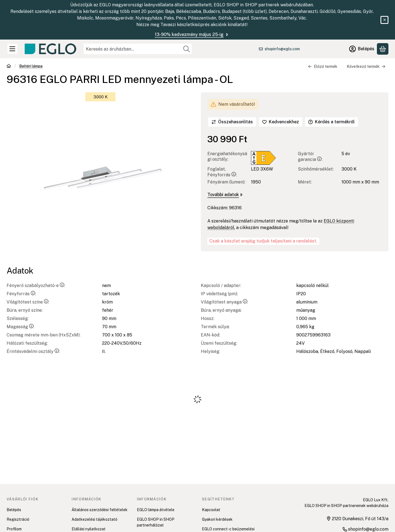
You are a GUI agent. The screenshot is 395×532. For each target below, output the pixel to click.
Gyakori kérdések (217, 519)
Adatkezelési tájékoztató (94, 519)
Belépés (14, 510)
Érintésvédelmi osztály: (33, 351)
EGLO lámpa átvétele (156, 510)
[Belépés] (362, 49)
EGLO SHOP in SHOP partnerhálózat (156, 522)
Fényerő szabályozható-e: (36, 286)
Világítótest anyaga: (224, 302)
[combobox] (138, 49)
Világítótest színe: (28, 302)
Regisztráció (18, 519)
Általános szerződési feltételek (100, 510)
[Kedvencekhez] (281, 122)
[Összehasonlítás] (232, 122)
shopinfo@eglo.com (282, 49)
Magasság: (20, 327)
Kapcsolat (211, 510)
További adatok (225, 195)
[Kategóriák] (12, 49)
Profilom (14, 529)
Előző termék (323, 66)
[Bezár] (384, 20)
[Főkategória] (9, 67)
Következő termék (366, 66)
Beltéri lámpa (31, 66)
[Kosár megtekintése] (383, 49)
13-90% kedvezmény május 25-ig (192, 34)
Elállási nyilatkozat (89, 529)
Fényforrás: (21, 294)
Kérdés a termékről (331, 122)
